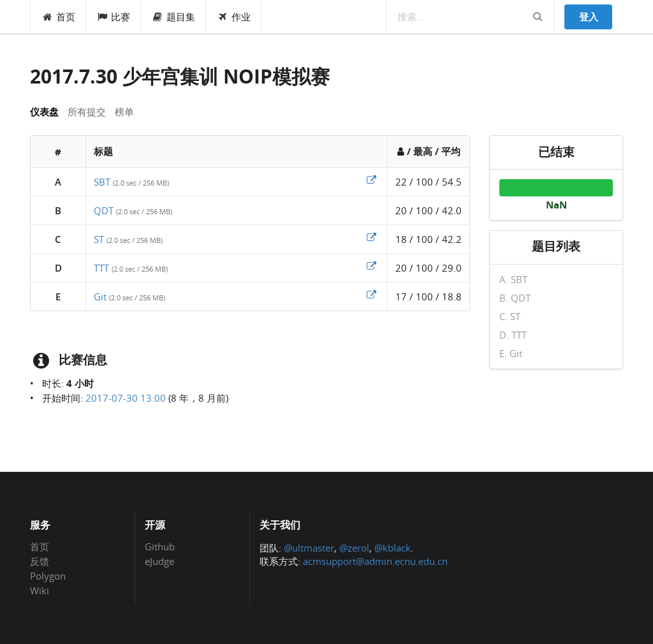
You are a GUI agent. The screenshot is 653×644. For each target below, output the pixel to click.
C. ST (510, 316)
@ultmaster (309, 548)
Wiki (40, 590)
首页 (58, 17)
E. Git (511, 353)
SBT (102, 182)
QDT (104, 210)
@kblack (393, 548)
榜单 (124, 112)
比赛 (114, 17)
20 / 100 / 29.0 (429, 268)
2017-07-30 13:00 (126, 398)
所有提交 (87, 112)
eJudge (159, 561)
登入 (589, 17)
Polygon (48, 576)
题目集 (173, 17)
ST (99, 239)
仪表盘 (44, 112)
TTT (101, 268)
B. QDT (515, 298)
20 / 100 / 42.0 (429, 210)
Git (100, 296)
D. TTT (513, 335)
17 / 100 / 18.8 (429, 296)
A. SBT (513, 280)
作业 (234, 17)
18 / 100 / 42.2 (429, 239)
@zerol (354, 548)
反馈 (40, 561)
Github (160, 547)
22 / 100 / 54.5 (429, 182)
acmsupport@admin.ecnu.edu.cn (375, 561)
